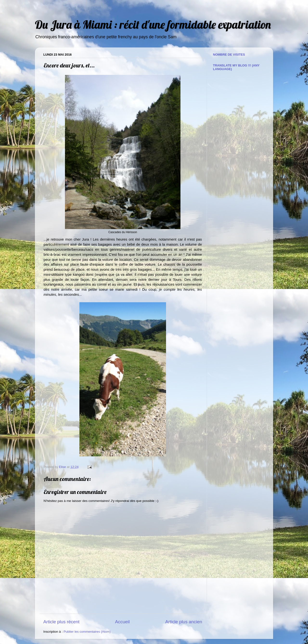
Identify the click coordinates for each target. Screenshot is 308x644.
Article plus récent (61, 622)
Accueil (122, 622)
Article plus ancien (184, 622)
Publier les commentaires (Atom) (87, 632)
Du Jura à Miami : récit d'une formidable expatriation (153, 24)
